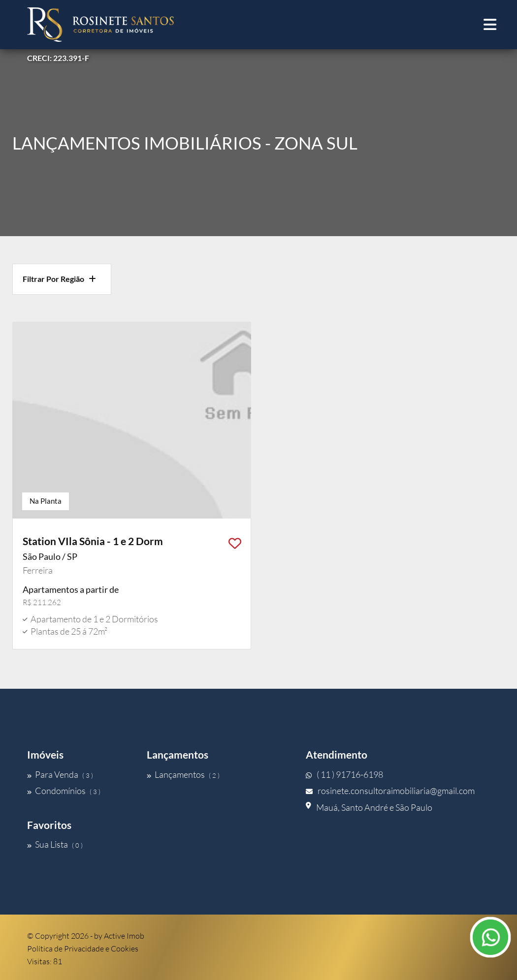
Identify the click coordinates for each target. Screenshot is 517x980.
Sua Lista (55, 844)
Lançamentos (183, 774)
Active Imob (124, 936)
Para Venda (60, 774)
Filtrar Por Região (59, 279)
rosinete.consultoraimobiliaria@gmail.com (390, 791)
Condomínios (64, 791)
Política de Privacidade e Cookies (83, 949)
